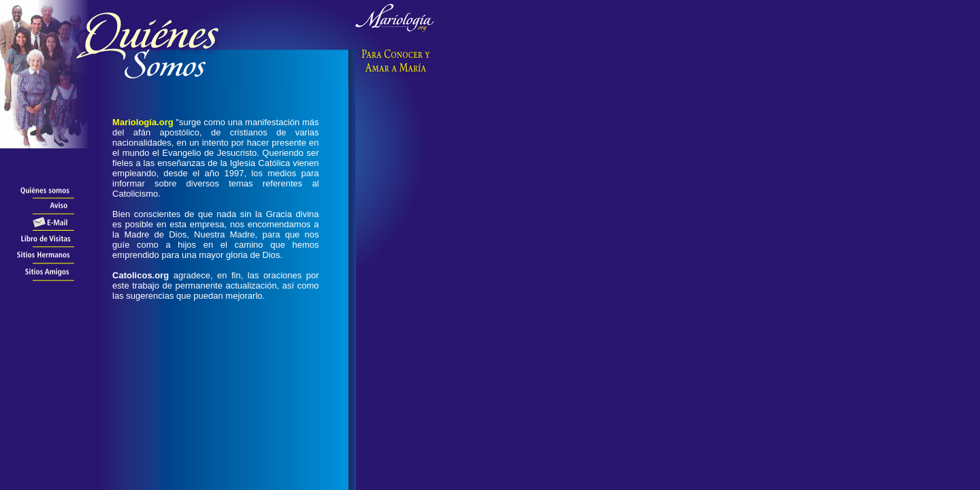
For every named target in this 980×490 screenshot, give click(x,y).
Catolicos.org (141, 275)
